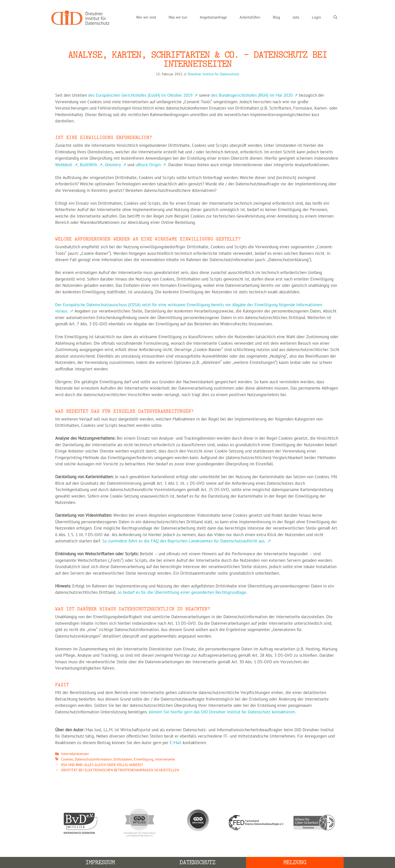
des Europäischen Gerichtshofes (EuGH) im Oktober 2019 (140, 95)
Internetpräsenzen (75, 754)
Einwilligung (144, 759)
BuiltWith (89, 165)
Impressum (100, 862)
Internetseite (165, 759)
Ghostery (113, 165)
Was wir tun (178, 18)
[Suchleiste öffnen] (335, 18)
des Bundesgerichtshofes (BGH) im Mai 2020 (252, 95)
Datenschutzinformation (93, 759)
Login (316, 18)
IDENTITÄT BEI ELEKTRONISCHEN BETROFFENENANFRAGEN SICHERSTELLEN (120, 770)
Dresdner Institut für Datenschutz (213, 74)
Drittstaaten (123, 759)
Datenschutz (198, 862)
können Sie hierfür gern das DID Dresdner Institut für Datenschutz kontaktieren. (222, 712)
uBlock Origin (148, 165)
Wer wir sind (146, 18)
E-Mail (176, 743)
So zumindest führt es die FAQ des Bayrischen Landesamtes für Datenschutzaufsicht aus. (184, 541)
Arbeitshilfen (250, 18)
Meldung (295, 862)
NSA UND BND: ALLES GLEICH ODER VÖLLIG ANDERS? (102, 765)
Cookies (67, 759)
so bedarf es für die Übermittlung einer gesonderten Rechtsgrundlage (182, 593)
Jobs (296, 18)
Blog (276, 18)
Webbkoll (64, 165)
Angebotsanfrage (213, 18)
